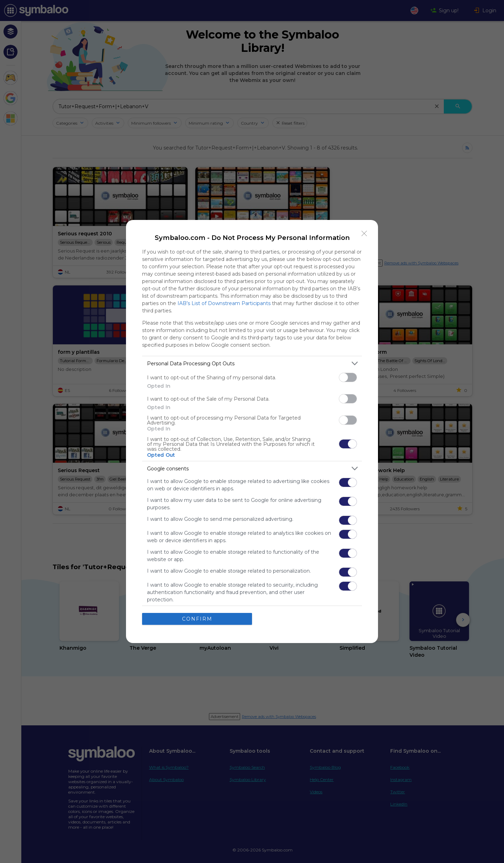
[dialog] (252, 431)
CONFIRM (197, 619)
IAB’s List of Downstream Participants (224, 303)
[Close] (364, 234)
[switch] (348, 377)
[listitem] (252, 363)
